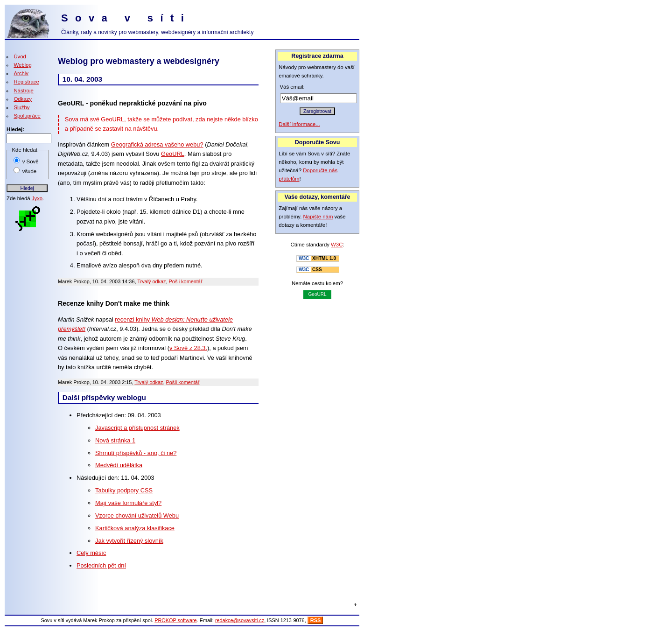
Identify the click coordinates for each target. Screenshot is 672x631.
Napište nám (318, 217)
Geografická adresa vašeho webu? (157, 144)
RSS (316, 620)
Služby (21, 107)
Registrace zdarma (317, 56)
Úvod (20, 56)
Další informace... (299, 124)
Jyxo (37, 198)
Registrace (26, 82)
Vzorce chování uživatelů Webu (137, 515)
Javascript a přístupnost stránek (137, 428)
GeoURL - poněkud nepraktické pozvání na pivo (132, 103)
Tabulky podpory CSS (124, 490)
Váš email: (292, 87)
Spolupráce (27, 116)
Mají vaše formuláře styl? (128, 503)
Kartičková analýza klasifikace (135, 528)
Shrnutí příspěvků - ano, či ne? (136, 453)
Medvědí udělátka (119, 465)
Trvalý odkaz (151, 281)
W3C (337, 245)
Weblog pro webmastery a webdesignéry (139, 61)
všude (29, 171)
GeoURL (173, 154)
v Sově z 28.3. (188, 348)
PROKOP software (175, 620)
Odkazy (23, 99)
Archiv (21, 73)
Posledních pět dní (101, 565)
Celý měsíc (91, 553)
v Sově (31, 161)
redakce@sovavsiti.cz (240, 620)
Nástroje (23, 91)
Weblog (22, 65)
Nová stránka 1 (115, 440)
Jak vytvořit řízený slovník (129, 541)
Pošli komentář (186, 281)
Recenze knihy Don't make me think (114, 303)
